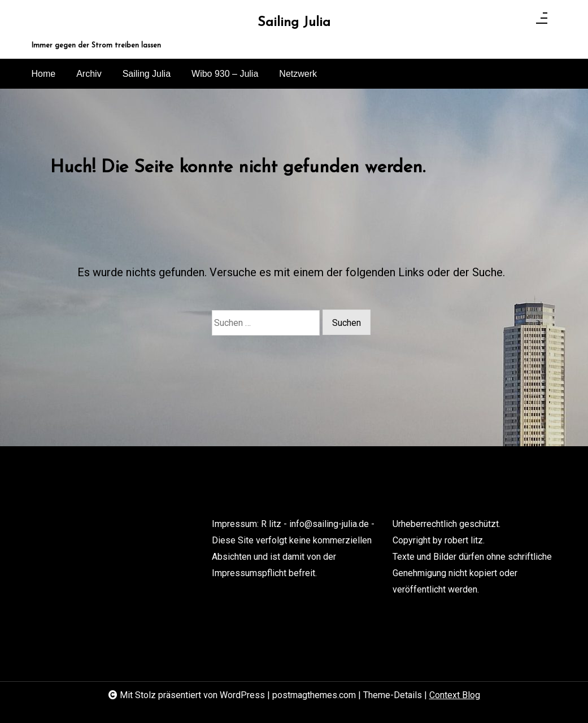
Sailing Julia (294, 23)
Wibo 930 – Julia (225, 74)
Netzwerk (298, 74)
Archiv (89, 74)
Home (44, 74)
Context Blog (455, 695)
